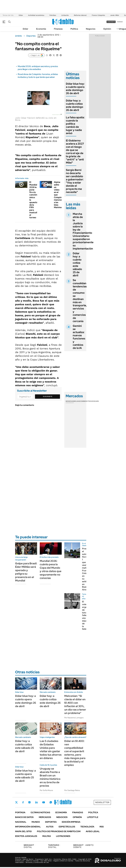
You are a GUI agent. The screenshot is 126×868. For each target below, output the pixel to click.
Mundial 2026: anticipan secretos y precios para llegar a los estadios (38, 68)
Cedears (95, 401)
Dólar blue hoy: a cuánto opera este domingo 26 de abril (75, 88)
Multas (47, 836)
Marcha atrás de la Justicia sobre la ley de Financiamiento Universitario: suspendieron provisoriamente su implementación (83, 231)
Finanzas (58, 29)
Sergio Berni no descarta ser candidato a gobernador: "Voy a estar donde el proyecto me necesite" (75, 181)
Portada (20, 812)
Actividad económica (36, 15)
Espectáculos (67, 827)
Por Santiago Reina (72, 790)
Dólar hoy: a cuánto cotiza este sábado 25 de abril (77, 264)
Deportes (31, 36)
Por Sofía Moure (46, 790)
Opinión (107, 29)
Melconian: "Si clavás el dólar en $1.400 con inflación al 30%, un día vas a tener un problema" (75, 704)
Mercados (45, 817)
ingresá (120, 22)
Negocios (91, 29)
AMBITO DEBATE (83, 846)
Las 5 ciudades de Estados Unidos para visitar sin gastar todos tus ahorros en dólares (51, 750)
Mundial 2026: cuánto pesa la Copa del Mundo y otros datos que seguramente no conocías (51, 569)
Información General (28, 827)
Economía (41, 29)
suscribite (111, 22)
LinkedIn (36, 802)
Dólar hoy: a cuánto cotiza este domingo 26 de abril (75, 105)
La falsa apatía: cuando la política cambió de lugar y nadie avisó (75, 125)
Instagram (29, 802)
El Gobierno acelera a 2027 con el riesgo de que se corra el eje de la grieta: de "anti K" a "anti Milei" (75, 152)
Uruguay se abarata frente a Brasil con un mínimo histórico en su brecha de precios (50, 777)
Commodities (86, 401)
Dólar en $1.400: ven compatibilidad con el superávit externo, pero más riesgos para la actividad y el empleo (75, 753)
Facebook (23, 802)
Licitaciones (63, 836)
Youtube (44, 802)
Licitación (65, 15)
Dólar (21, 15)
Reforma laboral (80, 15)
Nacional (21, 822)
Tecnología (87, 827)
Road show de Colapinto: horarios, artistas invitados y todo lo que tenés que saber (38, 76)
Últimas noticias (40, 812)
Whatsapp (51, 802)
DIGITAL (29, 846)
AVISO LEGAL (93, 831)
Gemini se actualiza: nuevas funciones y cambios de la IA (79, 337)
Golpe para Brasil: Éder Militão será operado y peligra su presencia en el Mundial (26, 572)
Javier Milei (115, 15)
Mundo (36, 822)
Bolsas (77, 401)
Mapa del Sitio (23, 831)
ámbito (19, 36)
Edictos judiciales (26, 836)
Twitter (16, 802)
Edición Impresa (71, 822)
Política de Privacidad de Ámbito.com (59, 831)
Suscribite (48, 396)
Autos (50, 827)
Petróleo (53, 15)
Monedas (70, 401)
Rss (102, 827)
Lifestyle (93, 817)
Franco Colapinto (98, 15)
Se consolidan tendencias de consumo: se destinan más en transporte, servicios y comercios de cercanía (80, 301)
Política (74, 29)
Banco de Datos (24, 817)
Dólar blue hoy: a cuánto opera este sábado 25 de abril (25, 776)
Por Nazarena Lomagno (74, 718)
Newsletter (102, 802)
